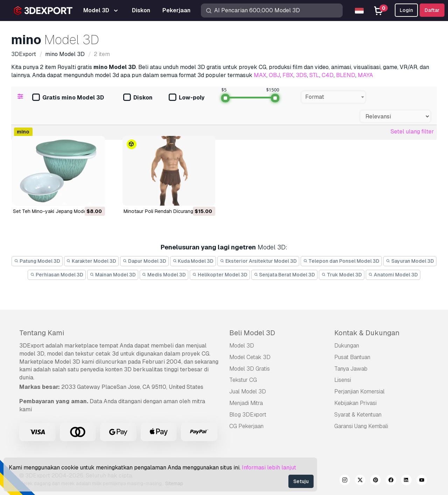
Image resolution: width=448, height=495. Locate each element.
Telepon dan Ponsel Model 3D (341, 261)
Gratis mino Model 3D (68, 98)
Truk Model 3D (342, 275)
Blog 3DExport (248, 415)
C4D (328, 75)
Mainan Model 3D (113, 275)
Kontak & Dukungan (367, 333)
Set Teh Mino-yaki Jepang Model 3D (54, 211)
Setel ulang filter (412, 132)
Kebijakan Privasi (355, 403)
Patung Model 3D (37, 261)
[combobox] (333, 97)
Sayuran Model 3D (410, 261)
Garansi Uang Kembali (361, 426)
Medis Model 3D (164, 275)
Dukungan (347, 346)
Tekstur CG (243, 380)
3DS (301, 75)
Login (406, 10)
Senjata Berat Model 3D (285, 275)
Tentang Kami (42, 333)
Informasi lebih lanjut (269, 467)
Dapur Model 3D (144, 261)
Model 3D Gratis (250, 369)
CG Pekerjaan (246, 426)
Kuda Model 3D (193, 261)
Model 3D (242, 346)
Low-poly (187, 98)
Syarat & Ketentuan (358, 415)
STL (314, 75)
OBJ (274, 75)
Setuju (301, 481)
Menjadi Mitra (246, 403)
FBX (288, 75)
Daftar (432, 10)
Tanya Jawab (351, 369)
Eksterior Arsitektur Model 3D (258, 261)
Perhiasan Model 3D (57, 275)
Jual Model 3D (248, 391)
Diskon (138, 98)
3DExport (32, 346)
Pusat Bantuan (352, 357)
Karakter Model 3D (92, 261)
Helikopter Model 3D (220, 275)
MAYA (365, 75)
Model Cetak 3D (250, 357)
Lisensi (343, 380)
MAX (260, 75)
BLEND (346, 75)
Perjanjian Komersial (359, 391)
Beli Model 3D (252, 333)
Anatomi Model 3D (393, 275)
